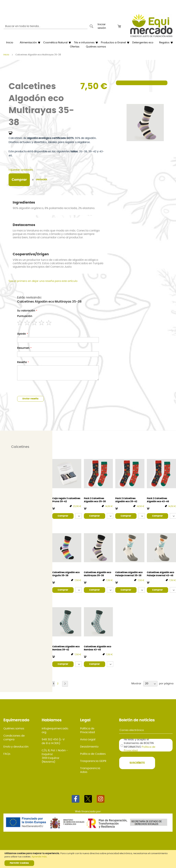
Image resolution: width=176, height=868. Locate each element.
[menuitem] (10, 43)
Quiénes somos (14, 729)
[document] (88, 859)
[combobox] (46, 26)
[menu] (88, 45)
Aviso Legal (88, 739)
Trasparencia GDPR (93, 761)
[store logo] (151, 25)
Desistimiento (89, 747)
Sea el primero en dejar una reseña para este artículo (43, 281)
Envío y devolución (16, 747)
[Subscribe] (137, 763)
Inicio (6, 55)
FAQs (7, 754)
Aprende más (39, 857)
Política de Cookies (93, 754)
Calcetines (20, 447)
